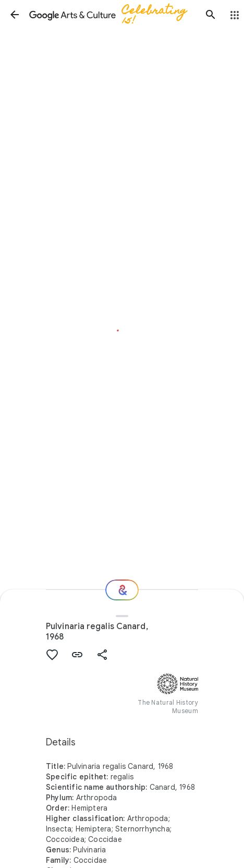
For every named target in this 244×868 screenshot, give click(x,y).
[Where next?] (122, 590)
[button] (15, 15)
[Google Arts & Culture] (113, 15)
